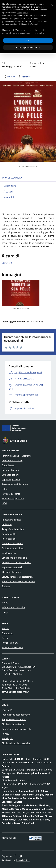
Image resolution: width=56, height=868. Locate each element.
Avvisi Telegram (10, 643)
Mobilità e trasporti (11, 572)
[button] (52, 5)
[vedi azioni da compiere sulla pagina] (24, 77)
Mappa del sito (9, 838)
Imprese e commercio (12, 567)
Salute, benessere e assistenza (17, 577)
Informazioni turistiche (13, 607)
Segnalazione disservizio (14, 719)
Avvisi (5, 638)
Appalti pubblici (9, 534)
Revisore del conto (11, 494)
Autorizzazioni (9, 539)
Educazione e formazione (14, 558)
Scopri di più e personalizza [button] (28, 47)
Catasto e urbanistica (12, 543)
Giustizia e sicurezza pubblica (16, 562)
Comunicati (7, 633)
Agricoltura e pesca (11, 520)
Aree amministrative (12, 460)
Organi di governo (11, 479)
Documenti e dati (10, 470)
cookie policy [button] (22, 13)
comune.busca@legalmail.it (16, 692)
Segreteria (7, 263)
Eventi (5, 603)
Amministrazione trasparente (17, 729)
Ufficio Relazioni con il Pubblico (17, 681)
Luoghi (5, 612)
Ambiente (7, 524)
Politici (5, 489)
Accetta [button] (28, 40)
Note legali (7, 738)
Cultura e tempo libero (13, 548)
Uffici (4, 503)
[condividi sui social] (9, 77)
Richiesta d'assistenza (13, 724)
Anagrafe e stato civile (13, 529)
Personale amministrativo (15, 484)
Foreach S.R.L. (23, 860)
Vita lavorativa (9, 553)
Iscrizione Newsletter (12, 647)
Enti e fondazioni (10, 475)
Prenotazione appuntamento (16, 715)
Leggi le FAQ (8, 710)
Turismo (6, 586)
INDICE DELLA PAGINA (28, 178)
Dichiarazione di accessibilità (16, 743)
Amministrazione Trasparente (17, 456)
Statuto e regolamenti (13, 499)
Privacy (5, 734)
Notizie (5, 628)
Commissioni (8, 465)
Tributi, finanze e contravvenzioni (19, 581)
